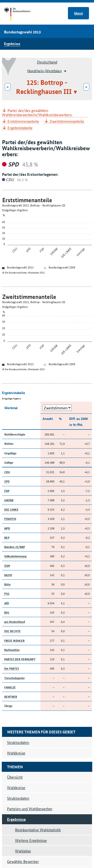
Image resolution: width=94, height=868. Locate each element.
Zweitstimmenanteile (67, 121)
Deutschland (47, 62)
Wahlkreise (16, 788)
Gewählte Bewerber (23, 861)
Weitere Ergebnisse (31, 840)
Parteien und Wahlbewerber (30, 809)
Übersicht (15, 777)
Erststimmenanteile (23, 121)
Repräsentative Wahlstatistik (38, 830)
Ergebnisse (12, 43)
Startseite (22, 15)
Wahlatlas (23, 851)
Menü (79, 13)
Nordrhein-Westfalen (44, 70)
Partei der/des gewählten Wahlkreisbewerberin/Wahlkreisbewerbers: (37, 113)
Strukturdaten (18, 798)
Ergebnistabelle (20, 128)
